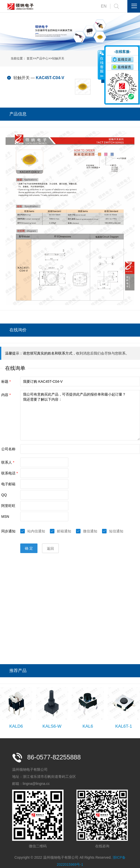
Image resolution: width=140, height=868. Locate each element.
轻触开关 (58, 58)
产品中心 (42, 58)
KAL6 (88, 726)
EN (104, 6)
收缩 (101, 65)
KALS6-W (52, 726)
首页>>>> (45, 58)
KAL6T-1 (124, 726)
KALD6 (16, 726)
